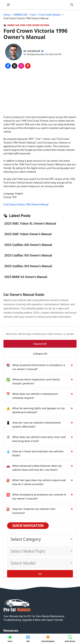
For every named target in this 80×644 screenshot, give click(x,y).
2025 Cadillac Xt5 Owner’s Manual (28, 255)
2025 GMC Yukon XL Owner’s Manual (30, 223)
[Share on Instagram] (21, 66)
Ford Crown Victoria (38, 25)
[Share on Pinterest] (28, 66)
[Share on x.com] (15, 66)
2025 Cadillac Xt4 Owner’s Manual (28, 266)
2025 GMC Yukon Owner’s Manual (28, 234)
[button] (72, 5)
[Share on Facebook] (8, 66)
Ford (23, 25)
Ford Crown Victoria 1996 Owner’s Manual (26, 204)
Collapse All (40, 354)
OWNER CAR (13, 25)
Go (40, 574)
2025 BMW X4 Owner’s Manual (26, 277)
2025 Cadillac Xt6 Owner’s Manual (28, 245)
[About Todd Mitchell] (13, 53)
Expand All (40, 344)
